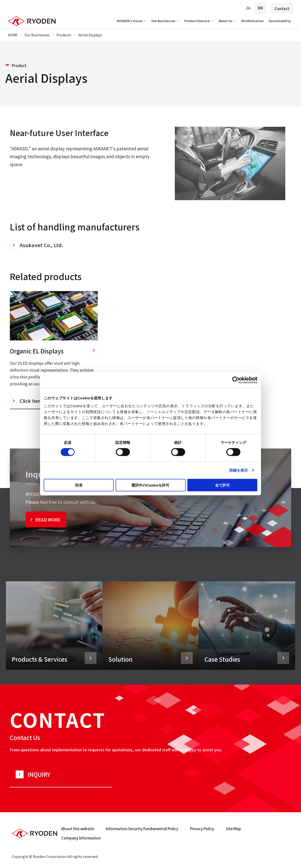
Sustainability (280, 21)
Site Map (233, 829)
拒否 (79, 485)
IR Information (253, 21)
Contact (282, 8)
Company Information (81, 838)
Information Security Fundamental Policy (142, 829)
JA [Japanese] (248, 8)
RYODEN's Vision (132, 21)
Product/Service (199, 21)
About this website (78, 829)
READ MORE (48, 519)
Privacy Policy (202, 829)
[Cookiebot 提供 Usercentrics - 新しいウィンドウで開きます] (236, 380)
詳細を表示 (239, 470)
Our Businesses (166, 21)
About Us (228, 21)
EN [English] (260, 8)
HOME (13, 35)
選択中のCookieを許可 (150, 485)
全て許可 (222, 485)
